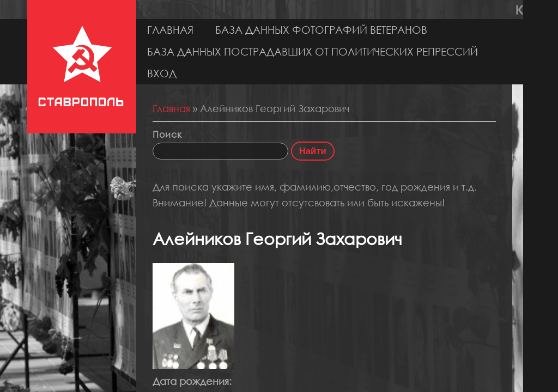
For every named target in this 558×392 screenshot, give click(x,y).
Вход (162, 73)
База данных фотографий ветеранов (321, 30)
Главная (170, 30)
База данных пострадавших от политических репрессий (313, 51)
